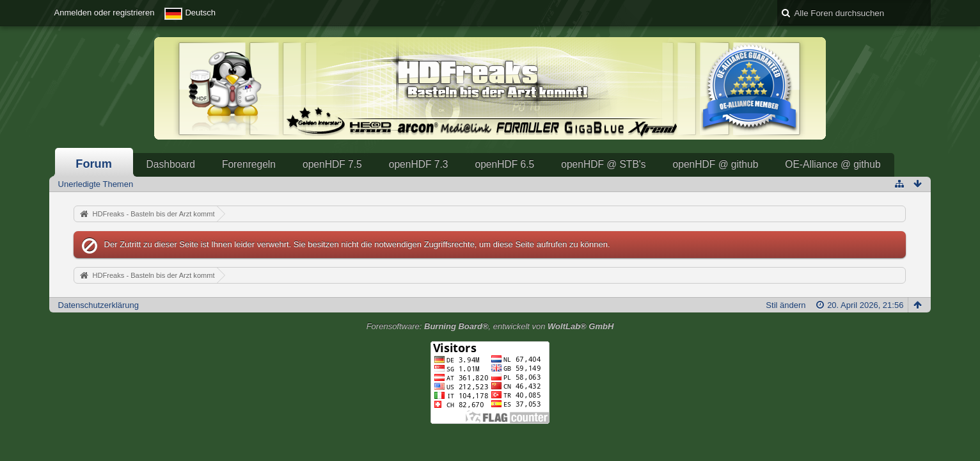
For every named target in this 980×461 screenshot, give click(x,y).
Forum (94, 164)
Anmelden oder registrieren (105, 12)
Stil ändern (786, 305)
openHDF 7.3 (419, 164)
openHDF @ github (716, 164)
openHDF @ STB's (603, 164)
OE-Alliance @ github (833, 164)
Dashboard (171, 164)
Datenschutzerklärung (99, 305)
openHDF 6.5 (504, 164)
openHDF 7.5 (332, 164)
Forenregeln (249, 164)
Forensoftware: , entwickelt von (490, 326)
